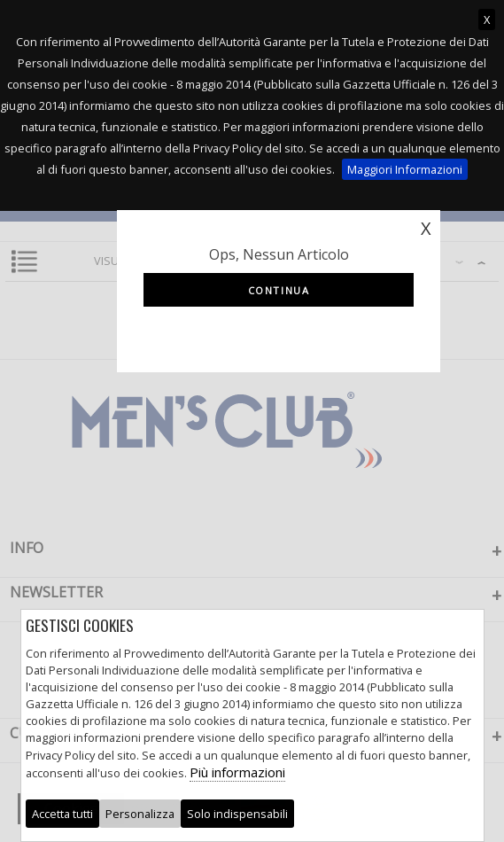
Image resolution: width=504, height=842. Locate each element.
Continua (279, 290)
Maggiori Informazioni (405, 169)
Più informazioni (237, 772)
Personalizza (140, 814)
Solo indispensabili (237, 814)
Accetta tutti (62, 814)
